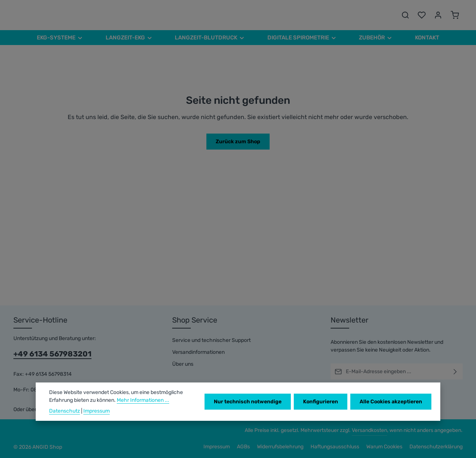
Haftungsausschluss (335, 447)
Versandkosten (369, 430)
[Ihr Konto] (438, 15)
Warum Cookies (384, 447)
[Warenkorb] (455, 15)
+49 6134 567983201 (52, 354)
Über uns (183, 364)
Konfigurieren (321, 402)
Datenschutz (65, 411)
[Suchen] (405, 15)
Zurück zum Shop (238, 142)
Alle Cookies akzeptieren (391, 402)
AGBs (243, 447)
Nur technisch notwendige (248, 402)
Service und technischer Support (211, 340)
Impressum (217, 447)
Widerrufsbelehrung (280, 447)
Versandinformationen (198, 352)
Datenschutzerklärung (436, 447)
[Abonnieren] (455, 371)
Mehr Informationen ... (143, 400)
